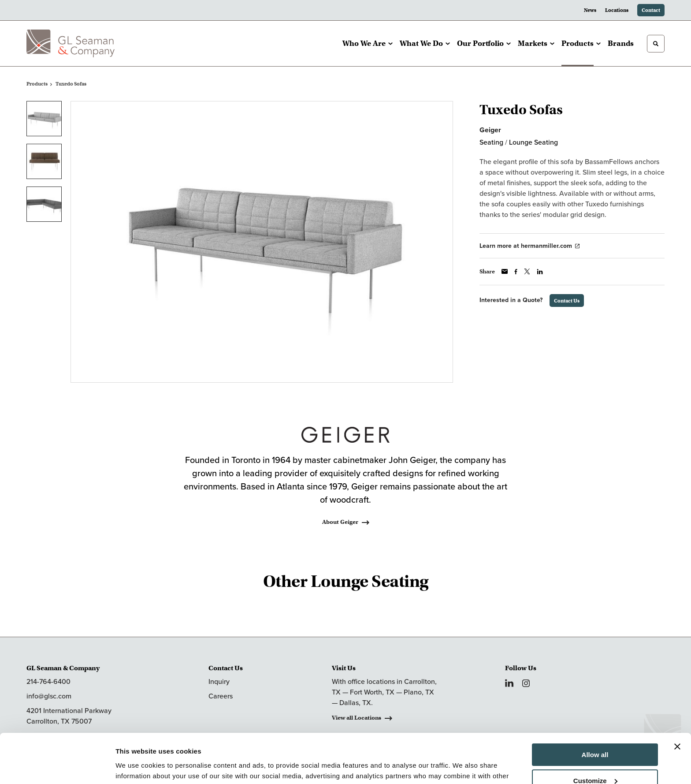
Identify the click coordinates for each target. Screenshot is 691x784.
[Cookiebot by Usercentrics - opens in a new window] (57, 767)
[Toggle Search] (656, 44)
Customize (595, 737)
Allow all (595, 711)
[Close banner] (677, 703)
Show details (136, 767)
